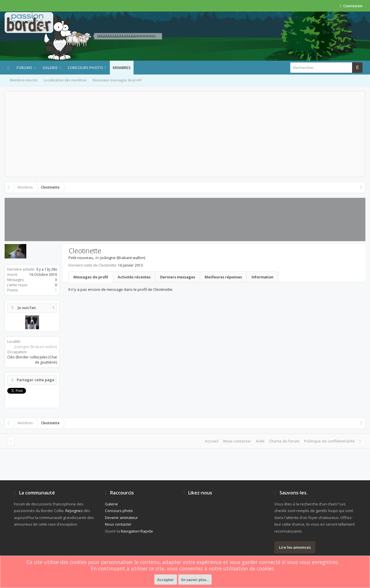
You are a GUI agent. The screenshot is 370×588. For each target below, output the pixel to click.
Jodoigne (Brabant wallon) (36, 347)
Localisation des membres (65, 80)
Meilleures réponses (223, 277)
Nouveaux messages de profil (117, 80)
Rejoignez (74, 511)
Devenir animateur (121, 518)
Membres (122, 68)
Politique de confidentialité (329, 441)
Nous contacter (237, 441)
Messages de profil (91, 277)
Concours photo (85, 68)
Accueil (212, 441)
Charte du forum (284, 441)
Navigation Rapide (137, 531)
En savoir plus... (195, 580)
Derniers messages (178, 277)
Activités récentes (134, 277)
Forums (24, 68)
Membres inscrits (24, 80)
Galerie (50, 68)
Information (262, 277)
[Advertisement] (185, 134)
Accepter (166, 580)
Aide (260, 441)
